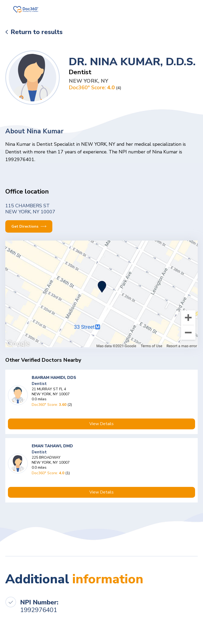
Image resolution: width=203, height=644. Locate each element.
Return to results (37, 32)
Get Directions (29, 226)
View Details (101, 424)
